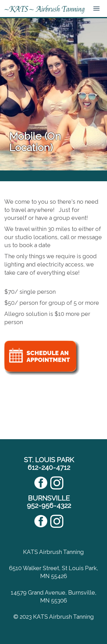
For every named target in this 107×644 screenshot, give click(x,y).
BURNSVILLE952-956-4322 (49, 502)
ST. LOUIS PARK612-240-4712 (49, 463)
